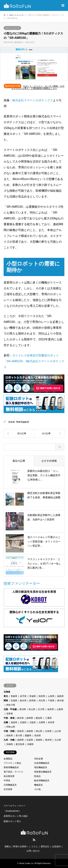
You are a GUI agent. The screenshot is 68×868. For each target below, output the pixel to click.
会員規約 (56, 847)
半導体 (7, 781)
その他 (37, 789)
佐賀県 (30, 740)
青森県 (14, 696)
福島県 (60, 696)
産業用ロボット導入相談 (16, 816)
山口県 (58, 731)
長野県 (10, 714)
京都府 (23, 722)
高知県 (38, 736)
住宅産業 (8, 789)
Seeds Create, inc (26, 863)
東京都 (60, 701)
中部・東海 (9, 718)
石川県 (41, 709)
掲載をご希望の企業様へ (17, 847)
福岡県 (20, 740)
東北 (6, 696)
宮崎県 (10, 744)
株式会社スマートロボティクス (33, 100)
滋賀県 (14, 722)
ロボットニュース (12, 28)
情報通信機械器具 (43, 772)
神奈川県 (11, 705)
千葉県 (51, 701)
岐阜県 (20, 718)
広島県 (48, 731)
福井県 (51, 709)
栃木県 (23, 701)
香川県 (19, 736)
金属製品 (8, 759)
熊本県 (48, 740)
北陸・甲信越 (10, 709)
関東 (6, 701)
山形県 (51, 696)
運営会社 (45, 847)
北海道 (7, 692)
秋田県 (42, 696)
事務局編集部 (23, 422)
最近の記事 (19, 461)
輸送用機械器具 (42, 781)
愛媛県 (28, 736)
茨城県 (14, 701)
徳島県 (10, 736)
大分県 (58, 740)
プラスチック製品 (12, 763)
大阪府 (32, 722)
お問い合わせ (33, 851)
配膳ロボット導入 (12, 821)
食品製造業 (9, 776)
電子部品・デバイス (13, 772)
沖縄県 (30, 744)
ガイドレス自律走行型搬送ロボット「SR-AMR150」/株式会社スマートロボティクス (34, 361)
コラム (34, 847)
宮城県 (32, 696)
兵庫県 (42, 722)
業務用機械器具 (11, 767)
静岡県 (30, 718)
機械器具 (38, 785)
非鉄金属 (38, 759)
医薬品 (37, 776)
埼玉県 (42, 701)
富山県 (32, 709)
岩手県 (23, 696)
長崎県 (39, 740)
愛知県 (39, 718)
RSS (34, 840)
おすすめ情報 (49, 461)
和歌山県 (11, 727)
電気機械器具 (41, 767)
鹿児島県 (20, 744)
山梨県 (60, 709)
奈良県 (51, 722)
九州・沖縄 (9, 740)
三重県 (48, 718)
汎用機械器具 (10, 785)
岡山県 (39, 731)
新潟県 (23, 709)
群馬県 (32, 701)
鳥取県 (20, 731)
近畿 (6, 722)
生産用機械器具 (42, 763)
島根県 (30, 731)
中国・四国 (9, 731)
